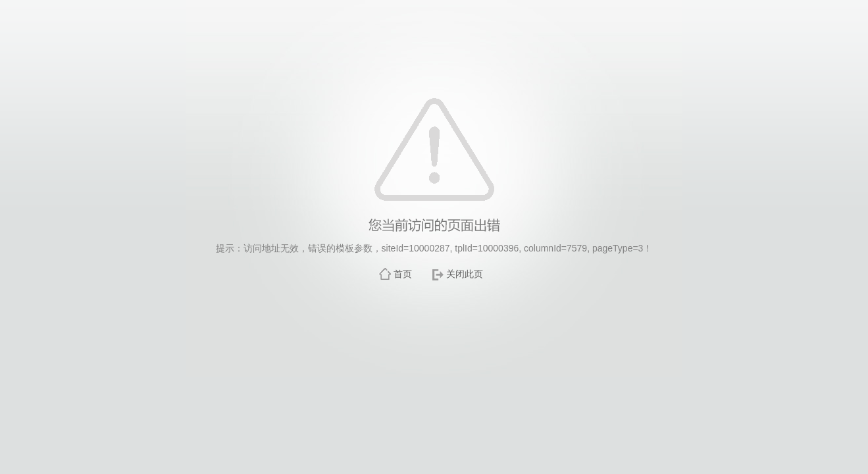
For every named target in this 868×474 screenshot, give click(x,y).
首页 (403, 274)
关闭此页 (465, 274)
